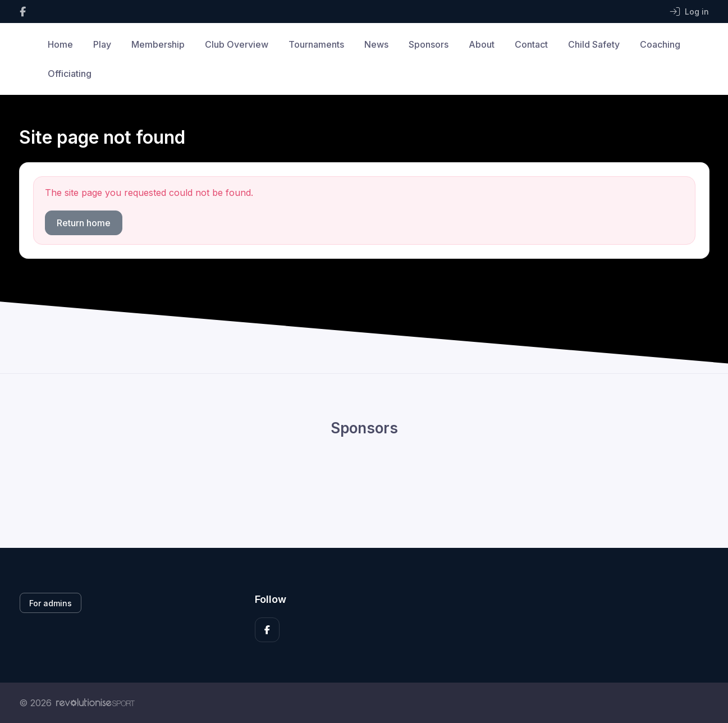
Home (60, 44)
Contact (531, 44)
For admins (51, 603)
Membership (158, 44)
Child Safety (594, 44)
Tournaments (316, 44)
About (482, 44)
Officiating (70, 74)
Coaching (660, 44)
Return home (84, 223)
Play (102, 44)
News (376, 44)
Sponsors (429, 44)
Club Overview (237, 44)
